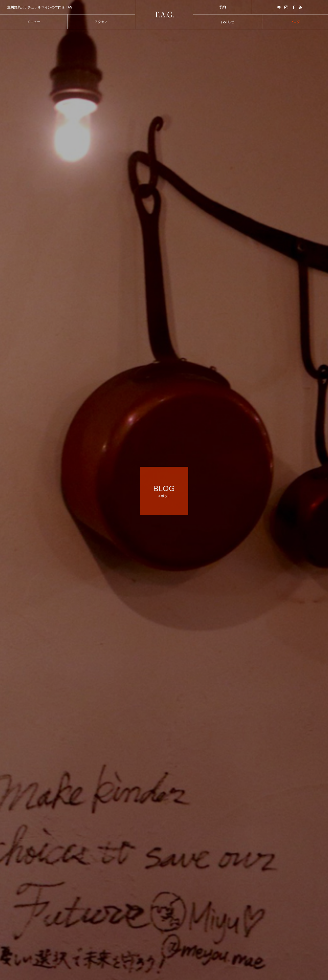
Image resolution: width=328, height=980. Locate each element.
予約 (222, 7)
